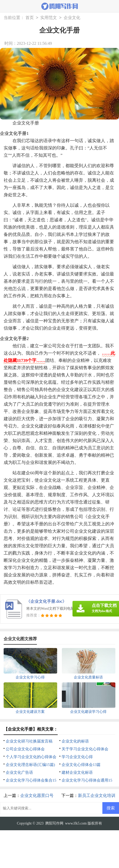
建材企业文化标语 (77, 772)
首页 (30, 18)
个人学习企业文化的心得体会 (31, 757)
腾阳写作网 (54, 823)
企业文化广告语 (19, 772)
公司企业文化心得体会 (25, 749)
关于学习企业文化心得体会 (85, 749)
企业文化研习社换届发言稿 (29, 741)
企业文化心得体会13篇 (81, 765)
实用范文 (49, 18)
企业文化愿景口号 (37, 795)
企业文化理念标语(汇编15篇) (30, 765)
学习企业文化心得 (77, 757)
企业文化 (72, 18)
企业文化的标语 (75, 741)
